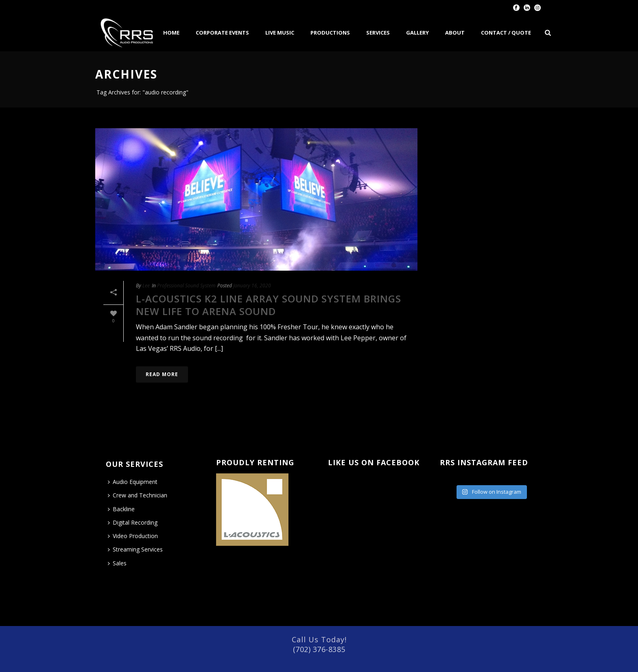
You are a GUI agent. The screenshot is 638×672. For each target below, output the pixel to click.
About (455, 33)
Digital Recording (133, 522)
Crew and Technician (138, 495)
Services (378, 33)
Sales (117, 563)
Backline (121, 509)
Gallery (417, 33)
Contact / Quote (506, 33)
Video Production (133, 536)
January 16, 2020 (252, 286)
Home (171, 33)
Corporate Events (222, 33)
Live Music (280, 33)
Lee (146, 286)
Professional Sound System (186, 286)
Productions (330, 33)
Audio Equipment (133, 482)
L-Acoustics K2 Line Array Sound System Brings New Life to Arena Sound (269, 305)
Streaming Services (135, 549)
